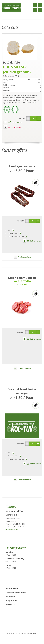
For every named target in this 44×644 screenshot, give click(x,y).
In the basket (13, 122)
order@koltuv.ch (13, 529)
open (8, 230)
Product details (22, 257)
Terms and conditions (16, 593)
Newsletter (11, 604)
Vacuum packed (12, 233)
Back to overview (12, 127)
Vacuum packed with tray (15, 236)
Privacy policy (12, 589)
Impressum (11, 597)
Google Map (11, 600)
